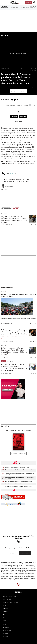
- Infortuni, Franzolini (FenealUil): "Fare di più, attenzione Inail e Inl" (17, 487)
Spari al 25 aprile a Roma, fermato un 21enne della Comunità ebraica (18, 296)
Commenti (5, 100)
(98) (34, 87)
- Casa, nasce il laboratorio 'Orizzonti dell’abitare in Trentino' (16, 467)
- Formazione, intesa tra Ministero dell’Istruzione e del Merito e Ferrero (18, 484)
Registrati (25, 553)
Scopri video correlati (18, 91)
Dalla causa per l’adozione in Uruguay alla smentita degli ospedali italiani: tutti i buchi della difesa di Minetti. (14, 332)
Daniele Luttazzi (10, 185)
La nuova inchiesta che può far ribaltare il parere (14, 336)
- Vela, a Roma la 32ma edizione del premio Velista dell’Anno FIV (17, 481)
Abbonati (28, 2)
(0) (5, 190)
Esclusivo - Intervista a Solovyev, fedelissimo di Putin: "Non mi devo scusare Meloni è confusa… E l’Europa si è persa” (14, 351)
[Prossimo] (34, 199)
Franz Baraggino (7, 225)
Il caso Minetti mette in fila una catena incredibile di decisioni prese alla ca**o (17, 181)
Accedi (12, 553)
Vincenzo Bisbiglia (7, 323)
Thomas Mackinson (7, 341)
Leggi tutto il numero (18, 454)
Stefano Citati (6, 358)
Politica (5, 36)
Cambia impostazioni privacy (10, 603)
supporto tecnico (22, 580)
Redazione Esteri (7, 374)
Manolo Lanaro (6, 87)
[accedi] (34, 2)
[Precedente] (29, 199)
